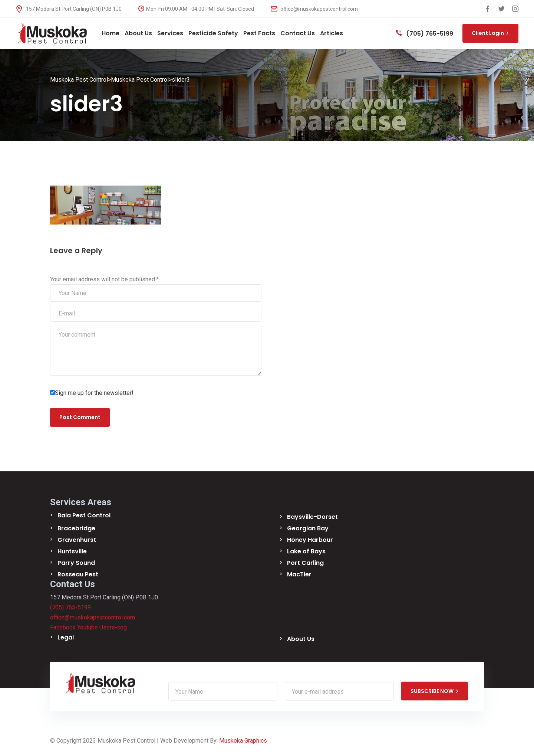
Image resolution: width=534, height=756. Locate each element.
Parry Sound (76, 563)
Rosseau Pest (78, 575)
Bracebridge (76, 529)
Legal (66, 638)
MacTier (299, 575)
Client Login (490, 33)
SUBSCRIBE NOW (435, 691)
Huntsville (72, 552)
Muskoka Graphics (243, 741)
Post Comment (80, 418)
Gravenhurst (77, 540)
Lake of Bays (306, 552)
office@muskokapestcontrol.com (314, 9)
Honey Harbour (310, 540)
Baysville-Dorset (312, 517)
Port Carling (305, 563)
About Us (301, 639)
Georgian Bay (308, 529)
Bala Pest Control (84, 516)
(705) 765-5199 (425, 34)
